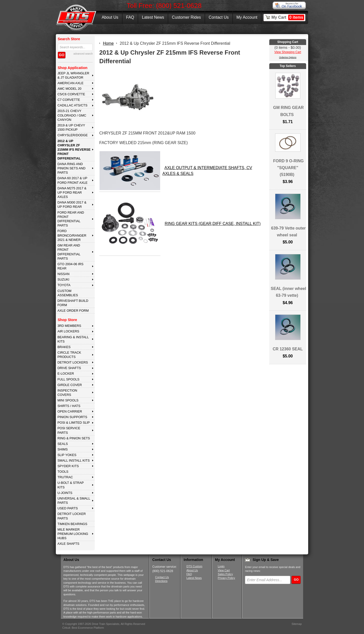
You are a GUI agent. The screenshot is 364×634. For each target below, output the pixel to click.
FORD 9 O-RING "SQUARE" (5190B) (288, 168)
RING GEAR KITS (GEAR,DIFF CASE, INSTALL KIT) (213, 224)
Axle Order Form (73, 311)
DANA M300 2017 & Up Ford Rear (72, 205)
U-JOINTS (65, 493)
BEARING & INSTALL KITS (73, 339)
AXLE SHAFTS (68, 544)
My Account (247, 17)
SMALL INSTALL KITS (74, 460)
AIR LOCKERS (68, 331)
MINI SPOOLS (68, 400)
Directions (161, 581)
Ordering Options (288, 57)
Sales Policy (225, 574)
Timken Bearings (72, 524)
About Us (110, 17)
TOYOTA (64, 285)
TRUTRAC (65, 477)
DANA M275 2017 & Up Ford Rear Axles (72, 193)
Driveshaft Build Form (73, 303)
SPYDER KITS (68, 466)
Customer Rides (187, 17)
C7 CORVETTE (69, 100)
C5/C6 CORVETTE (71, 94)
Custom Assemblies (68, 293)
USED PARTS (68, 508)
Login (221, 566)
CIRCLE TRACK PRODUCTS (69, 355)
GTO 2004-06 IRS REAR (70, 266)
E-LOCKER (66, 373)
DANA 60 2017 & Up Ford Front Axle (72, 180)
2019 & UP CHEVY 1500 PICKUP (71, 127)
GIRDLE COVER (70, 385)
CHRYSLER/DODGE (72, 135)
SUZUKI (63, 279)
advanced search (83, 54)
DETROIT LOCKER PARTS (71, 516)
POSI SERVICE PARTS (69, 430)
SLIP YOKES (67, 455)
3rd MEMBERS (69, 326)
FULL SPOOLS (68, 379)
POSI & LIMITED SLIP (74, 423)
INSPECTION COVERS (67, 393)
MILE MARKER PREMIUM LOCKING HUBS (73, 534)
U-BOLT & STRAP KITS (70, 485)
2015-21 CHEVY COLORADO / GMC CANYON (72, 115)
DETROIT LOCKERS (73, 362)
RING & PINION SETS (74, 438)
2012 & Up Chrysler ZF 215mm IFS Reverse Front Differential (74, 150)
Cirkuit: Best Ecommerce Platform (83, 628)
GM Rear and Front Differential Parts (69, 252)
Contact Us (219, 17)
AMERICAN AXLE (70, 83)
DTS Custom (194, 566)
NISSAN (63, 274)
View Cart (224, 570)
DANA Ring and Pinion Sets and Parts (71, 168)
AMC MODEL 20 (69, 89)
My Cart (288, 17)
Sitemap (297, 624)
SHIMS (63, 449)
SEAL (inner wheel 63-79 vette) (288, 292)
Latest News (153, 17)
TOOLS (63, 472)
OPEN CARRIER (70, 411)
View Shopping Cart (288, 52)
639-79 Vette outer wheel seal (288, 232)
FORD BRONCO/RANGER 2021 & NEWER (72, 235)
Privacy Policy (226, 578)
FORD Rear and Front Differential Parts (71, 219)
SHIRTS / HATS (69, 406)
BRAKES (64, 347)
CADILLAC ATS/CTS (72, 105)
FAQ (130, 17)
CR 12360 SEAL (288, 349)
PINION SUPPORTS (72, 417)
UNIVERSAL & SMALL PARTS (74, 501)
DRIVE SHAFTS (69, 368)
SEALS (63, 444)
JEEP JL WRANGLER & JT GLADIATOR (73, 75)
